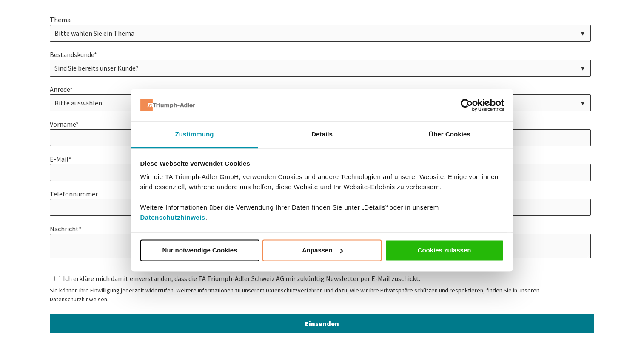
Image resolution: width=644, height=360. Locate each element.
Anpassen (322, 250)
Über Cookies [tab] (450, 135)
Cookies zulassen (445, 250)
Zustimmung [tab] (195, 135)
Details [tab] (322, 135)
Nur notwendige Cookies (200, 250)
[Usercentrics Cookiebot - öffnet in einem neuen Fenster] (467, 105)
